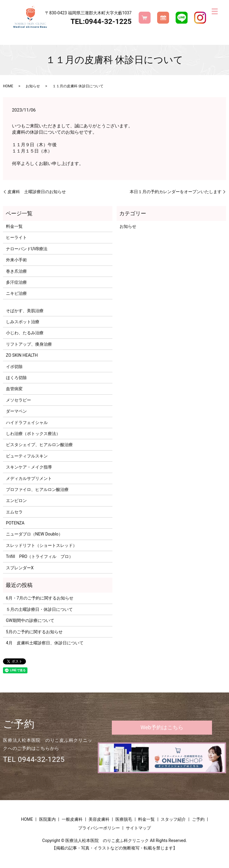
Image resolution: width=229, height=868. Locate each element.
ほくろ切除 (16, 378)
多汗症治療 (16, 282)
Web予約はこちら (162, 727)
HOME (8, 86)
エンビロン (16, 501)
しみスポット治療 (23, 322)
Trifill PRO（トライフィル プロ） (40, 556)
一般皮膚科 (72, 819)
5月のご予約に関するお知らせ (34, 632)
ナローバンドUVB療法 (27, 249)
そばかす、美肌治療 (25, 311)
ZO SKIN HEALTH (22, 355)
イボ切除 (14, 367)
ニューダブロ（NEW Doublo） (34, 534)
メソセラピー (18, 400)
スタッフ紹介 (173, 819)
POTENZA (15, 523)
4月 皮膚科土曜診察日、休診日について (45, 643)
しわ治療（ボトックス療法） (33, 434)
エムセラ (14, 512)
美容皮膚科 (99, 819)
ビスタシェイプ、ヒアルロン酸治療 (39, 445)
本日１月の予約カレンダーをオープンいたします (176, 192)
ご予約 (198, 819)
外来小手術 (16, 260)
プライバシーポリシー (99, 828)
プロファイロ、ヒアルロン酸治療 (37, 489)
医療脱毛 (124, 819)
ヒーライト (16, 237)
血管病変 (14, 389)
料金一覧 (14, 226)
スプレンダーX (20, 568)
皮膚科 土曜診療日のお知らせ (37, 192)
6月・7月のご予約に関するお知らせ (40, 598)
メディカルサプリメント (29, 478)
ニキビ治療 (16, 293)
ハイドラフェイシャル (27, 422)
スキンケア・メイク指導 (29, 467)
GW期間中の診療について (30, 620)
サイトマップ (138, 828)
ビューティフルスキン (27, 456)
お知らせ (33, 86)
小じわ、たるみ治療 (25, 333)
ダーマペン (16, 411)
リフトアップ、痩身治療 (29, 344)
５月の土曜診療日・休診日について (39, 609)
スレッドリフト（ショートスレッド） (41, 545)
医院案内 (47, 819)
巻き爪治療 (16, 271)
